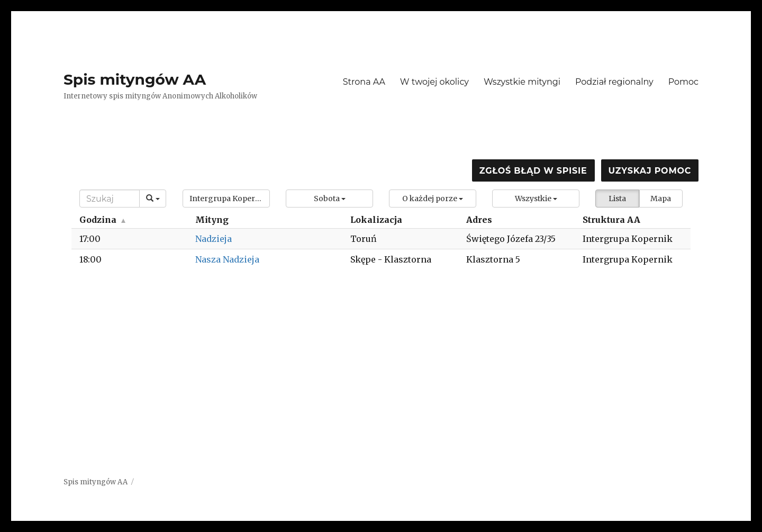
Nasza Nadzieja (227, 259)
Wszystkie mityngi (522, 82)
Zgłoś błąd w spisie (533, 171)
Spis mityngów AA (135, 79)
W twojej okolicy (434, 82)
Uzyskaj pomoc (650, 171)
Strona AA (364, 82)
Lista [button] (617, 199)
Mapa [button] (661, 199)
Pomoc (683, 82)
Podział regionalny (614, 82)
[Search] (110, 199)
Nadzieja (214, 239)
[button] (226, 199)
